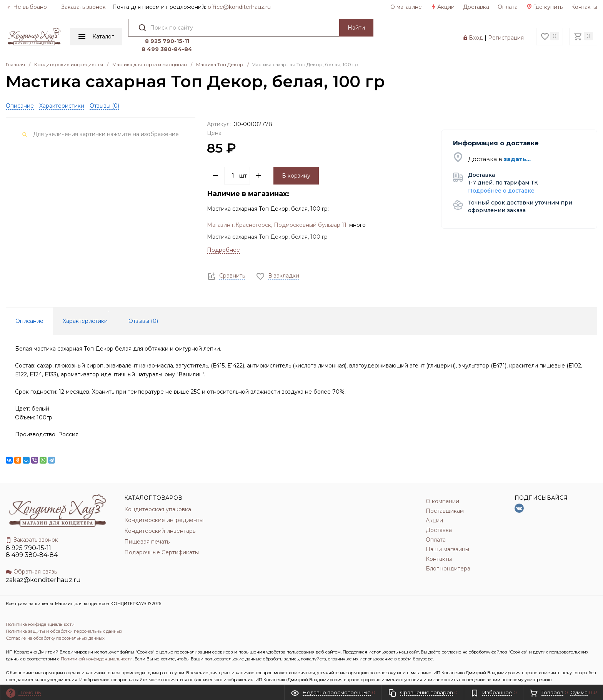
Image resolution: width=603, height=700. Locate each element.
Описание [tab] (29, 304)
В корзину (296, 158)
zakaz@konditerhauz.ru (43, 563)
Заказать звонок (83, 7)
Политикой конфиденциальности (97, 642)
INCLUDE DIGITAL (72, 677)
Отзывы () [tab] (143, 304)
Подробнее (223, 233)
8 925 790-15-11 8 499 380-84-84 (32, 535)
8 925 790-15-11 (411, 24)
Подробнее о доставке (501, 173)
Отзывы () (104, 88)
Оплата (508, 7)
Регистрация (506, 29)
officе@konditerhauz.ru (239, 7)
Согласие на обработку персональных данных (55, 621)
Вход (476, 29)
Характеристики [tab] (85, 304)
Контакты (584, 7)
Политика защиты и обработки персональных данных (64, 614)
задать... (517, 142)
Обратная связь (31, 555)
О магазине (406, 7)
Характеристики (62, 88)
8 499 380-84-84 (411, 32)
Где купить (544, 7)
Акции (442, 7)
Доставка (476, 7)
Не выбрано (27, 7)
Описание (20, 88)
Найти (354, 28)
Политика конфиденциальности (40, 607)
